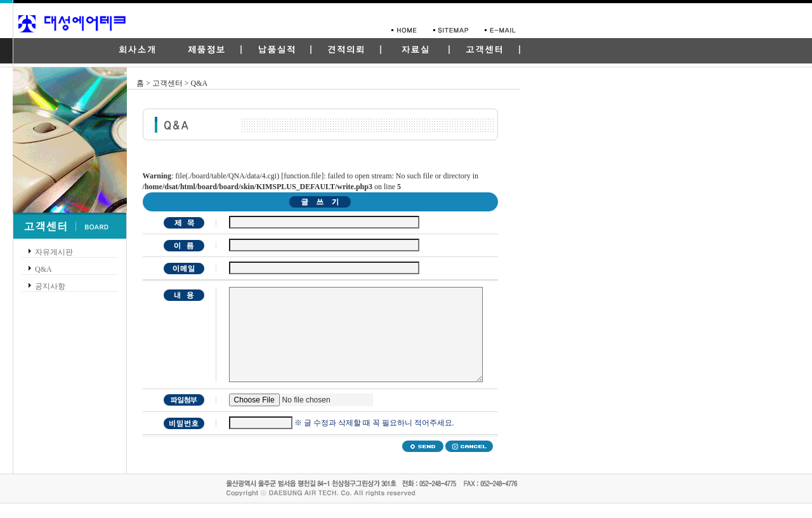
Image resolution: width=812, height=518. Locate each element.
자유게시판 (54, 252)
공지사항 (50, 286)
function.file (302, 176)
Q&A (43, 269)
